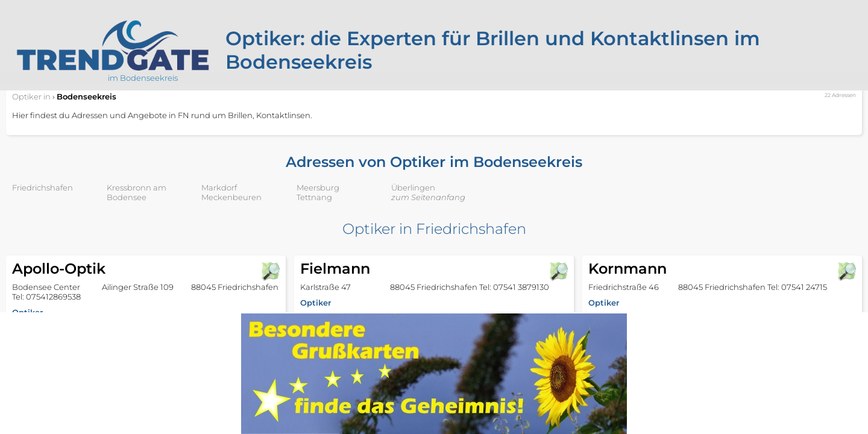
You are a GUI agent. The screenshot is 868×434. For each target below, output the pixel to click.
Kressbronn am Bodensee (137, 192)
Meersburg (318, 187)
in (31, 96)
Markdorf (219, 187)
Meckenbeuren (231, 197)
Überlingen (413, 187)
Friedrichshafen (42, 187)
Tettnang (314, 197)
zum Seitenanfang (428, 197)
